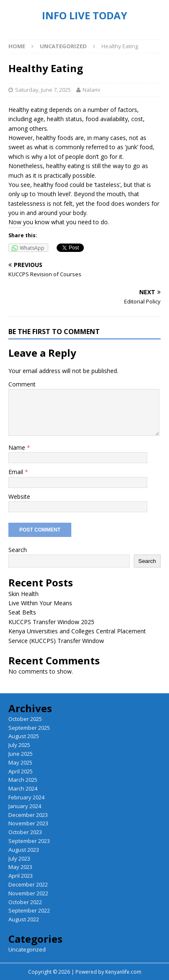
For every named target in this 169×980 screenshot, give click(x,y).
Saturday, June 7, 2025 (43, 90)
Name (18, 447)
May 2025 (20, 762)
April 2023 (21, 876)
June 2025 (21, 754)
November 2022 (28, 893)
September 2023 (29, 841)
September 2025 (29, 728)
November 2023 (28, 823)
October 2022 (25, 902)
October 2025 (25, 719)
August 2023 (24, 850)
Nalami (91, 90)
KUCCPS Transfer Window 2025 (51, 622)
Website (19, 496)
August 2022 (24, 919)
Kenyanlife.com (123, 972)
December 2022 (28, 884)
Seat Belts (22, 612)
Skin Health (23, 594)
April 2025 (21, 771)
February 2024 (26, 797)
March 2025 (23, 780)
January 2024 (25, 806)
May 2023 (20, 867)
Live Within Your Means (40, 603)
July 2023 (19, 858)
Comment (22, 384)
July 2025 (19, 745)
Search (18, 550)
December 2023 (28, 815)
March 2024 (23, 788)
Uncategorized (27, 949)
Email (17, 472)
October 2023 (25, 832)
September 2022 (29, 910)
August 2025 (24, 736)
